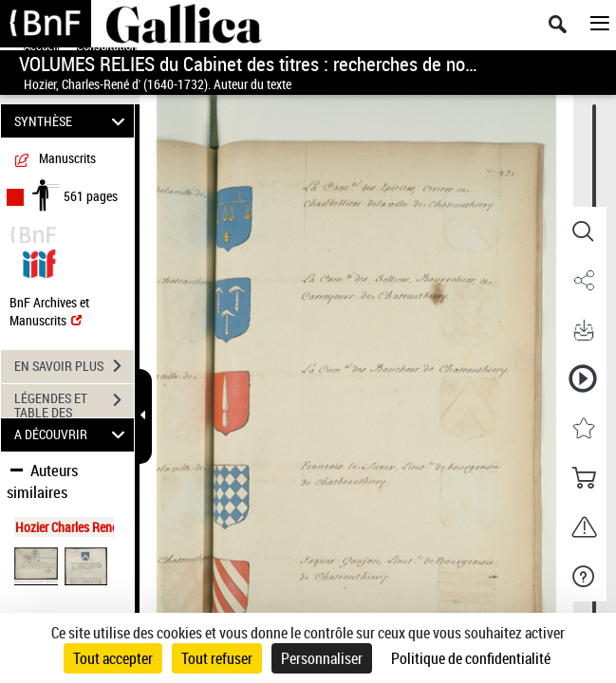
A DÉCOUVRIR (73, 435)
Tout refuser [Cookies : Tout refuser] (217, 658)
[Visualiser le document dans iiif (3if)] (39, 261)
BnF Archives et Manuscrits (49, 311)
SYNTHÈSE (73, 121)
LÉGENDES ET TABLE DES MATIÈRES (74, 402)
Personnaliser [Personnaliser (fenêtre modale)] (322, 658)
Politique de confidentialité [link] (471, 658)
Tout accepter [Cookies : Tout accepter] (113, 658)
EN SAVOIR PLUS (74, 366)
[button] (583, 231)
